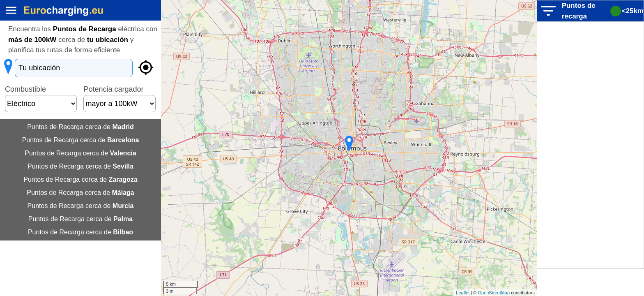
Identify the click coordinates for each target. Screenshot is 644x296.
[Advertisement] (591, 145)
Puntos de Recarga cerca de (80, 127)
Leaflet (463, 293)
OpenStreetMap (494, 293)
